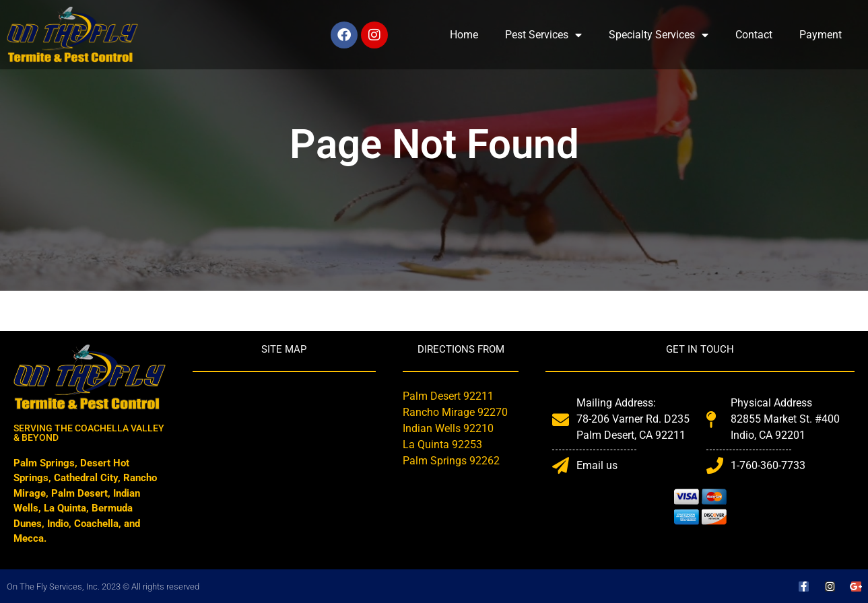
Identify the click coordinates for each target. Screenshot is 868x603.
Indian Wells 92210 (448, 428)
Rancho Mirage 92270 (455, 412)
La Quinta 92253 (442, 445)
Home (464, 35)
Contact (754, 35)
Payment (821, 35)
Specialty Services (659, 35)
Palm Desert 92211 (448, 396)
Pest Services (543, 35)
